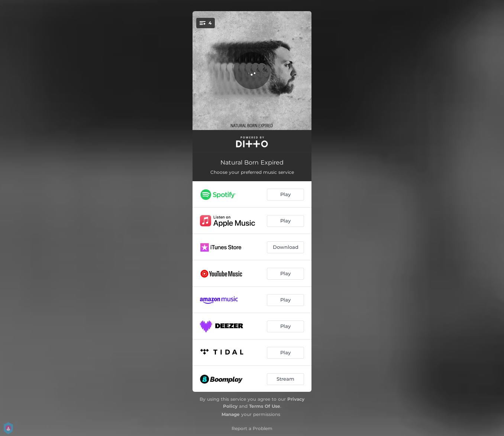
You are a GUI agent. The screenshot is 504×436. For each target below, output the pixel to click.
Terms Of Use (265, 406)
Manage (231, 414)
